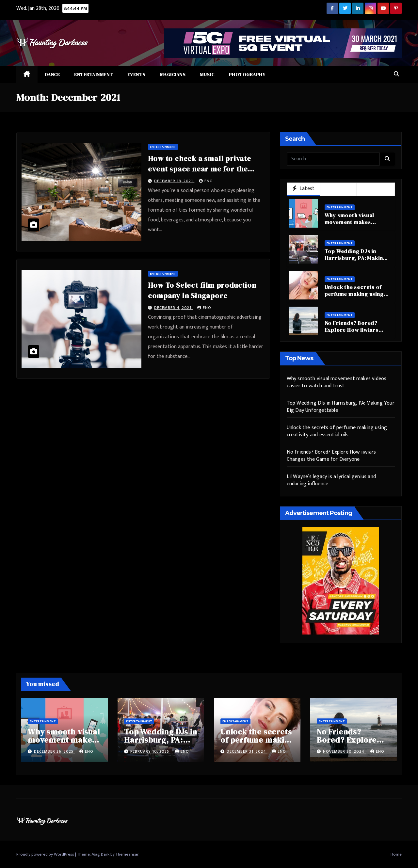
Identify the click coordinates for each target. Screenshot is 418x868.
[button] (396, 74)
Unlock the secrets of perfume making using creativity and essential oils (356, 297)
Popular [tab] (338, 189)
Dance (52, 74)
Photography (247, 74)
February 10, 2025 (150, 751)
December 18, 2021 (174, 181)
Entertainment (94, 74)
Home (396, 854)
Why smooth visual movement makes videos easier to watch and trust (355, 225)
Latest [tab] (304, 189)
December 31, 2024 (247, 751)
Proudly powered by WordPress (46, 854)
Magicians (173, 74)
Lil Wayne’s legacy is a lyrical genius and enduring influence (331, 480)
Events (137, 74)
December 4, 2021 (173, 308)
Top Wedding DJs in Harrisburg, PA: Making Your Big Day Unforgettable (356, 261)
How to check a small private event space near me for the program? (199, 169)
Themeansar (127, 854)
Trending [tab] (376, 189)
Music (207, 74)
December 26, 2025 (54, 751)
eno (206, 181)
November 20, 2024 (344, 751)
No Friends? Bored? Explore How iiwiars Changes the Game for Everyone (354, 333)
